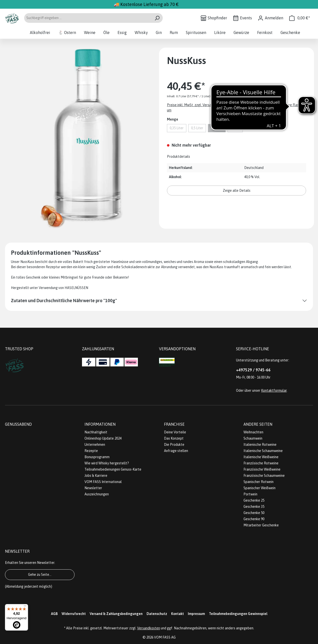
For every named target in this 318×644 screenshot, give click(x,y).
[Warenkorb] (300, 18)
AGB (54, 614)
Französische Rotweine (261, 463)
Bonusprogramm (97, 457)
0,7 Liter (217, 128)
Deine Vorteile (175, 432)
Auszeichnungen (97, 494)
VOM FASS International (103, 482)
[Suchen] (157, 18)
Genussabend (18, 424)
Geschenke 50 (254, 513)
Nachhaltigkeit (96, 432)
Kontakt (178, 614)
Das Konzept (174, 438)
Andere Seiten (258, 424)
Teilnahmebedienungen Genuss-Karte (113, 469)
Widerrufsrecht (74, 614)
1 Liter (235, 128)
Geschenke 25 (254, 500)
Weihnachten (253, 432)
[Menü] (25, 607)
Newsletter (93, 488)
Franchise (174, 424)
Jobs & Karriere (96, 476)
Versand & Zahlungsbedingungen (116, 614)
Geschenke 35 (254, 507)
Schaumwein (253, 438)
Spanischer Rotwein (258, 482)
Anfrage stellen (176, 451)
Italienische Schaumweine (263, 451)
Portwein (250, 494)
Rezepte (91, 451)
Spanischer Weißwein (259, 488)
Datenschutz (157, 614)
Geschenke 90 (254, 519)
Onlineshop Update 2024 (103, 438)
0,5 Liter (197, 128)
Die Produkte (174, 445)
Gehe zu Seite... (40, 575)
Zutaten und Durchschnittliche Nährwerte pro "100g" (64, 301)
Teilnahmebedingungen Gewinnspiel (238, 614)
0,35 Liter (177, 128)
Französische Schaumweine (264, 476)
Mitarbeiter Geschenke (261, 525)
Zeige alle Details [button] (237, 191)
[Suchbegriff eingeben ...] (88, 18)
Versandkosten (149, 628)
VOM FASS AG (165, 637)
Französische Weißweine (262, 469)
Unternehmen (95, 445)
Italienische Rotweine (260, 445)
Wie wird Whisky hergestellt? (107, 463)
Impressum (196, 614)
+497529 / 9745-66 (253, 370)
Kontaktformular (274, 390)
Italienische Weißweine (261, 457)
